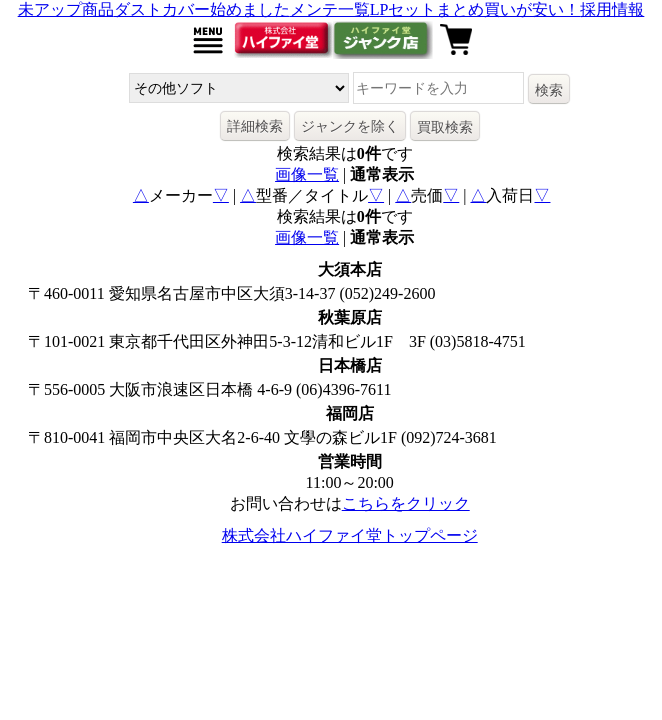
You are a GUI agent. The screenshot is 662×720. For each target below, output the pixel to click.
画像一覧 (307, 174)
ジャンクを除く (350, 126)
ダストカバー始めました (202, 9)
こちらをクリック (406, 503)
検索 (549, 90)
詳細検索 (255, 126)
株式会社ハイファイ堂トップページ (350, 535)
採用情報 (612, 9)
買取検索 (445, 127)
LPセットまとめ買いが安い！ (475, 9)
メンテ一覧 (330, 9)
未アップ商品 (66, 9)
